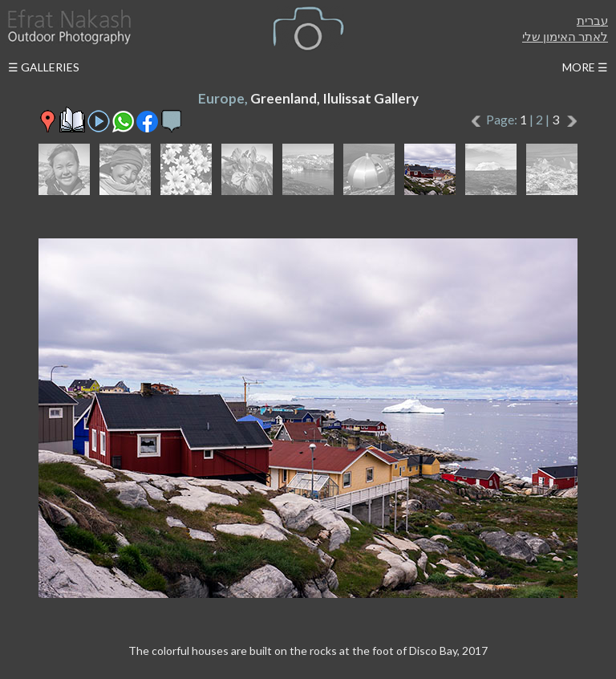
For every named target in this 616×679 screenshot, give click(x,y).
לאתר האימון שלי (565, 36)
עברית (592, 20)
